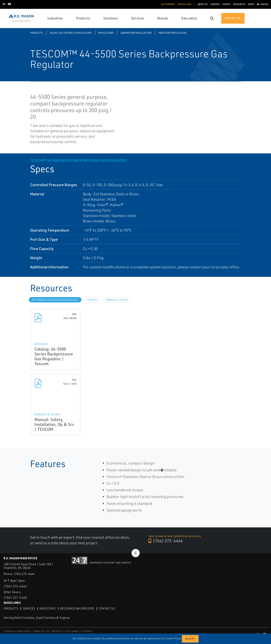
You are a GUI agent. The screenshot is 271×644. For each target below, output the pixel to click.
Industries (48, 608)
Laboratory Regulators (136, 33)
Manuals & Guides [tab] (117, 300)
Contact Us (107, 608)
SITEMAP (87, 631)
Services (29, 608)
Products (36, 33)
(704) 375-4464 (166, 541)
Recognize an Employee (77, 608)
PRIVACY (57, 631)
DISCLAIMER (72, 631)
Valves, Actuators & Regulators (71, 33)
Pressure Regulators (172, 33)
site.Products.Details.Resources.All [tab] (55, 300)
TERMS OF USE (41, 631)
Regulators (106, 33)
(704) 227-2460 (15, 597)
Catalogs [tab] (92, 300)
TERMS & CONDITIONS (17, 631)
